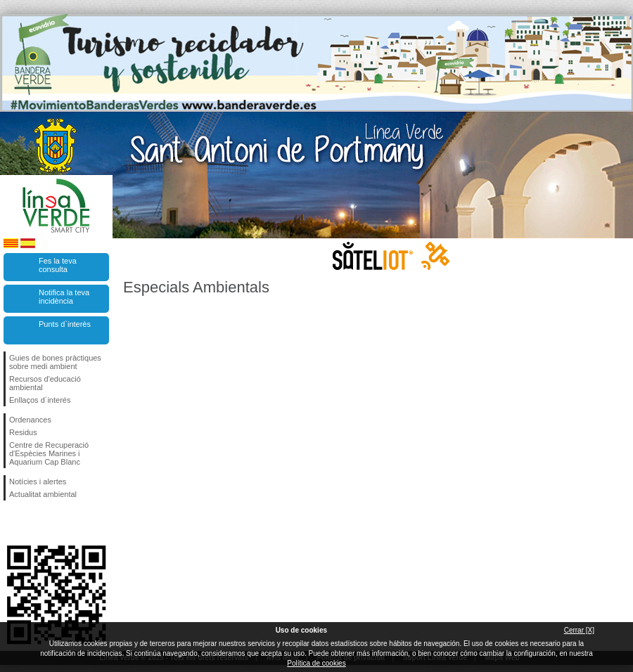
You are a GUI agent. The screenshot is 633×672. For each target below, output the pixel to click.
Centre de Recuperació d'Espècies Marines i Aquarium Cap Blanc (49, 453)
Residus (23, 432)
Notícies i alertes (38, 482)
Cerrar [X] (579, 630)
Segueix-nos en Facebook (12, 523)
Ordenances (30, 420)
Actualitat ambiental (43, 494)
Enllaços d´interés (40, 400)
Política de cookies (316, 663)
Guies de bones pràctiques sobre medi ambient (55, 362)
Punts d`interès (65, 324)
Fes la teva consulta (58, 265)
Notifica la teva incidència (64, 297)
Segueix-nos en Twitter (35, 523)
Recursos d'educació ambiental (45, 383)
